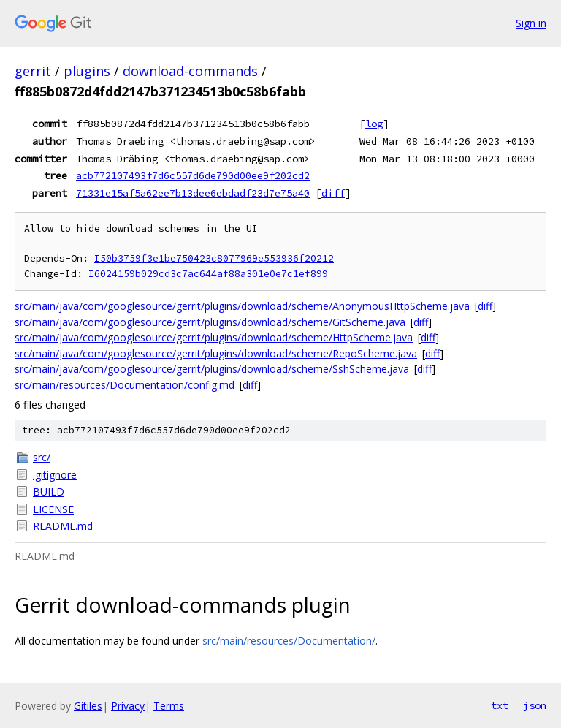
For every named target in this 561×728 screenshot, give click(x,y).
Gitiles (88, 706)
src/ (42, 457)
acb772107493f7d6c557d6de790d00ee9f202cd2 (193, 175)
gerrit (33, 71)
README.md (63, 526)
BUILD (49, 492)
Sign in (531, 23)
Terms (169, 706)
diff (333, 193)
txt (500, 705)
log (374, 124)
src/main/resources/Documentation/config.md (125, 385)
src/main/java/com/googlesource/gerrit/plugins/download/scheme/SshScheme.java (212, 369)
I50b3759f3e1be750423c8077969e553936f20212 (214, 258)
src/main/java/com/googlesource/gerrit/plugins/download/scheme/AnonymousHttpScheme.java (242, 306)
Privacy (128, 706)
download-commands (190, 71)
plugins (87, 71)
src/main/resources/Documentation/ (289, 641)
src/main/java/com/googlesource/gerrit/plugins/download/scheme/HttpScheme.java (214, 337)
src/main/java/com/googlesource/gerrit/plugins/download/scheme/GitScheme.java (210, 322)
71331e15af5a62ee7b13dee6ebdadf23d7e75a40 (193, 193)
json (535, 705)
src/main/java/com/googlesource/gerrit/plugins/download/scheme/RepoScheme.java (216, 353)
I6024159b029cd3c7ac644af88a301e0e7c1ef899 (208, 274)
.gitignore (55, 475)
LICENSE (53, 509)
